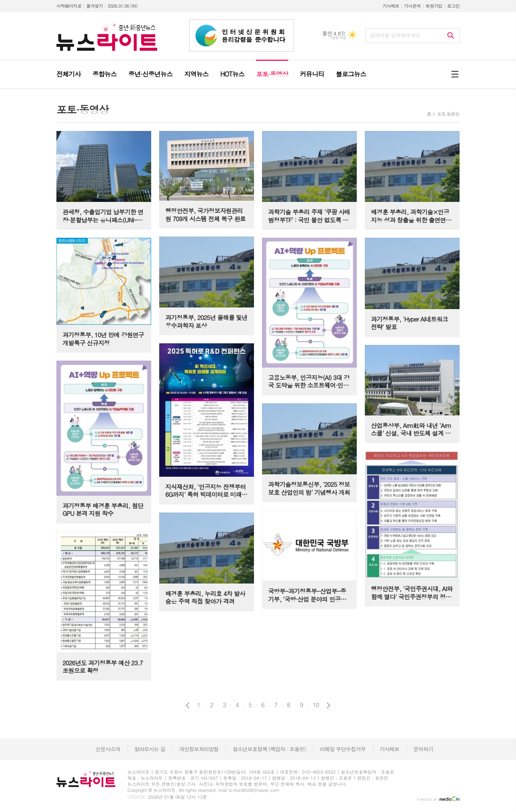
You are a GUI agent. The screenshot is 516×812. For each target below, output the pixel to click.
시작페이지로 (69, 6)
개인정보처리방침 (199, 749)
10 (316, 705)
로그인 (453, 6)
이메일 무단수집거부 (343, 749)
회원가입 (434, 6)
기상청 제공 (337, 38)
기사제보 (391, 6)
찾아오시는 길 (150, 749)
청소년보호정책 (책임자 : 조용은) (269, 749)
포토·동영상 (448, 114)
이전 (188, 705)
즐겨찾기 (95, 6)
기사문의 (412, 6)
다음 (328, 705)
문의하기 (423, 749)
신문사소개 (108, 749)
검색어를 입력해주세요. (396, 35)
